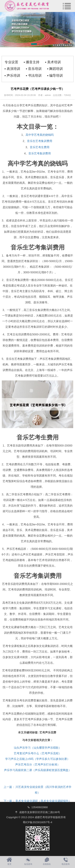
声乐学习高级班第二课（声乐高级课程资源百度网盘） (38, 770)
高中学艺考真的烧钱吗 (40, 135)
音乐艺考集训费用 (40, 153)
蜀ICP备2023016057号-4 (37, 822)
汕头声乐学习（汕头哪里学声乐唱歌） (38, 748)
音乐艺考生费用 (40, 147)
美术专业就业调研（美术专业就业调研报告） (38, 801)
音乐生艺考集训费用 (40, 141)
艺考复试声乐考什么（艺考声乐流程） (38, 753)
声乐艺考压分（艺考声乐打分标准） (38, 764)
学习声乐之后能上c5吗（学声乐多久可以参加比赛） (37, 759)
